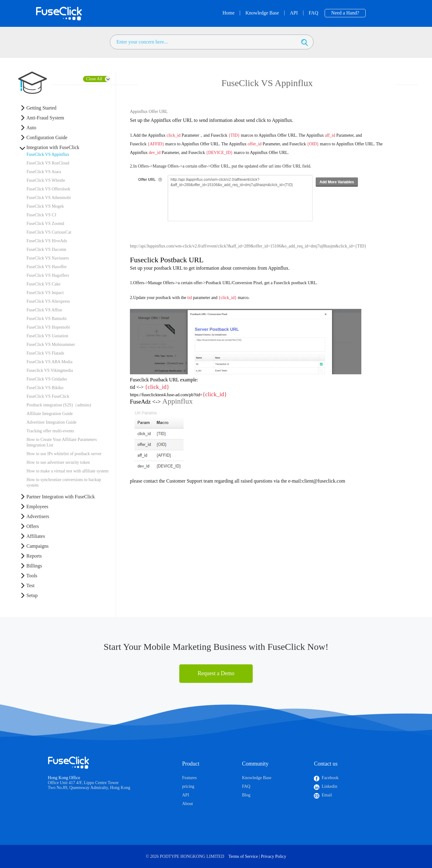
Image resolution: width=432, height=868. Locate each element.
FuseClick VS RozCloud (48, 163)
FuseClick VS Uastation (47, 336)
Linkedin (329, 786)
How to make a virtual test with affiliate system (68, 471)
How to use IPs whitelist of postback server (64, 454)
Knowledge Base (257, 778)
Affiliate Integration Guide (50, 414)
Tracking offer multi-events (50, 431)
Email (327, 795)
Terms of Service (243, 856)
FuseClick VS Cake (44, 284)
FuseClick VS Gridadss (47, 379)
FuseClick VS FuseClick (48, 396)
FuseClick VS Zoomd (45, 224)
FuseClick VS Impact (45, 293)
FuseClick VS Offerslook (48, 189)
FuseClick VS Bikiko (45, 388)
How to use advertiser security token (58, 462)
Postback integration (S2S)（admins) (59, 405)
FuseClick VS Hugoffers (48, 275)
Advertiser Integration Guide (52, 422)
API (186, 795)
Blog (246, 795)
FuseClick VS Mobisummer (51, 345)
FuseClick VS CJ (41, 215)
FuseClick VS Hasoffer (47, 267)
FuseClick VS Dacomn (46, 249)
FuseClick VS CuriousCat (49, 232)
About (187, 804)
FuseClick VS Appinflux (48, 154)
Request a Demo (216, 673)
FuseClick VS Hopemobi (48, 327)
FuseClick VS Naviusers (48, 258)
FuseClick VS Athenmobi (49, 198)
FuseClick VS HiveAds (47, 241)
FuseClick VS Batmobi (47, 319)
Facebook (330, 778)
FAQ (246, 786)
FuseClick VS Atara (44, 172)
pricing (188, 786)
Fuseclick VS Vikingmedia (50, 370)
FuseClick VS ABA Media (50, 362)
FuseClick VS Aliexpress (48, 301)
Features (189, 778)
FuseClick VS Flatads (45, 353)
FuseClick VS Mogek (45, 206)
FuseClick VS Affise (44, 310)
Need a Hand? (345, 13)
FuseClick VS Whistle (46, 180)
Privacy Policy (274, 856)
